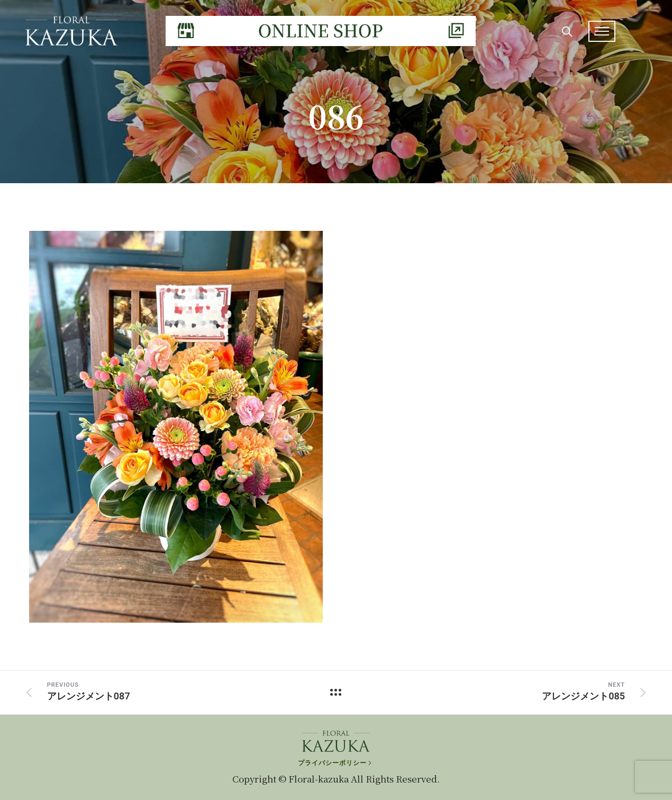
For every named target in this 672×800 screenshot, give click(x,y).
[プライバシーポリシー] (336, 761)
